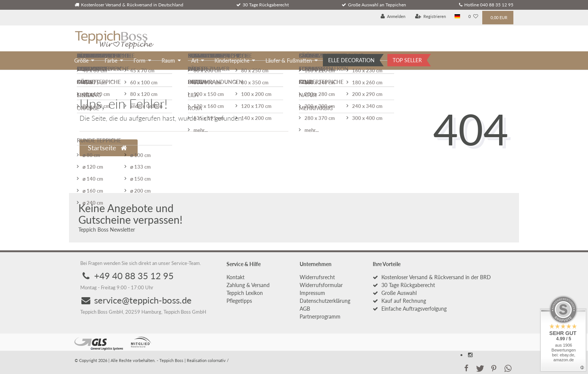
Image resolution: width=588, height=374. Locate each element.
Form (139, 61)
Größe (81, 61)
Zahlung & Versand (248, 285)
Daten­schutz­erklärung (325, 301)
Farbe (111, 61)
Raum (168, 61)
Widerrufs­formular (321, 285)
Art (195, 61)
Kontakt (235, 277)
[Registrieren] (431, 17)
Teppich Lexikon (245, 293)
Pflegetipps (239, 301)
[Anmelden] (393, 17)
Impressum (312, 293)
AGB (305, 309)
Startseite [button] (107, 148)
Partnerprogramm (320, 316)
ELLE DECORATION (351, 60)
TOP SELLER (407, 60)
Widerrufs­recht (317, 277)
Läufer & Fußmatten (289, 61)
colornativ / (218, 360)
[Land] (457, 17)
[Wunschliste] (473, 17)
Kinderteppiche (232, 61)
